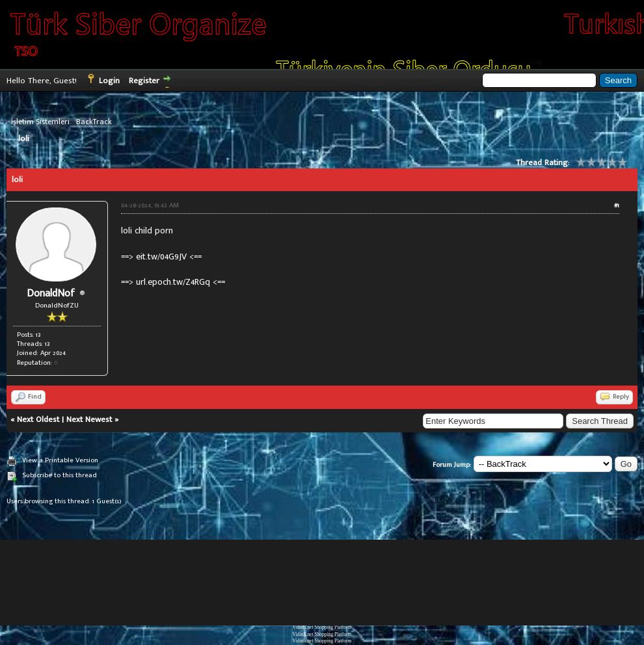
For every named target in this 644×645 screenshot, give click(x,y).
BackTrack (94, 122)
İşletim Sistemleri (40, 122)
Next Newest (89, 419)
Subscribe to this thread (60, 475)
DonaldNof (51, 294)
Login (109, 81)
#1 (617, 205)
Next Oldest (38, 419)
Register (144, 81)
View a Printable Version (60, 460)
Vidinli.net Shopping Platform (322, 627)
